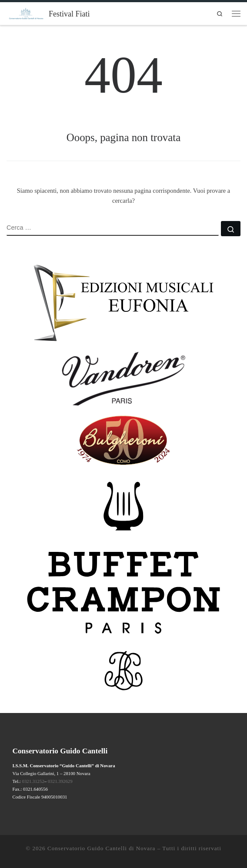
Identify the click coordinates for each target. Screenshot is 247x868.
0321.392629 (60, 781)
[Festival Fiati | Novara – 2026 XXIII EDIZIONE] (26, 13)
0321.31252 (33, 781)
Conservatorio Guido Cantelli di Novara (101, 848)
